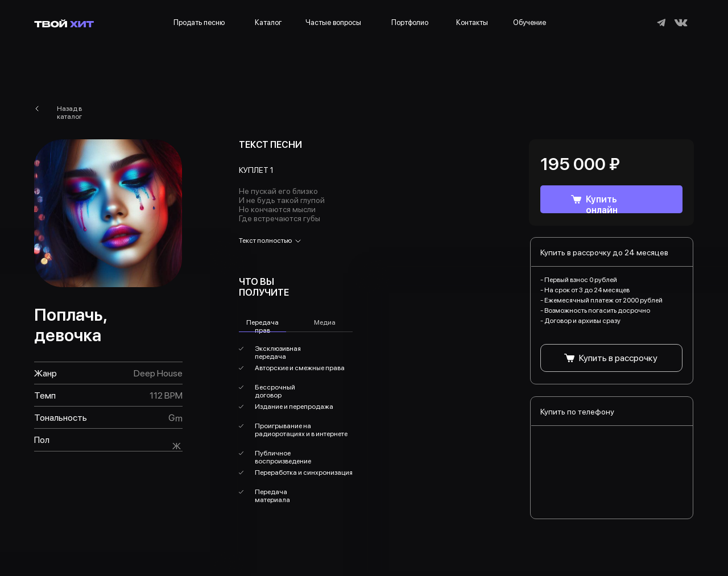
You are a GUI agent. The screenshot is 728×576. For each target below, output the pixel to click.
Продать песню (199, 22)
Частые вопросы (333, 22)
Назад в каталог (69, 113)
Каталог (268, 22)
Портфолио (410, 22)
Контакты (472, 22)
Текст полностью (265, 241)
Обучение (530, 22)
